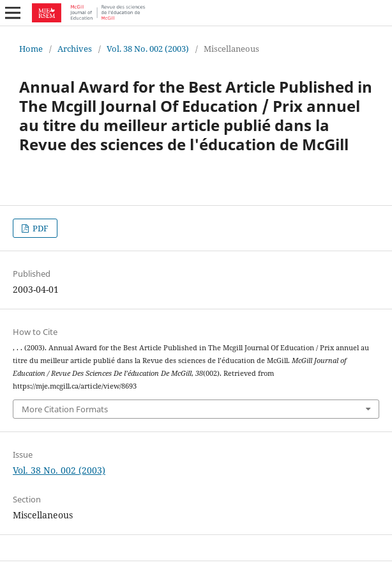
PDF (40, 228)
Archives (75, 49)
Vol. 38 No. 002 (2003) (148, 49)
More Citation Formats (65, 409)
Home (31, 49)
